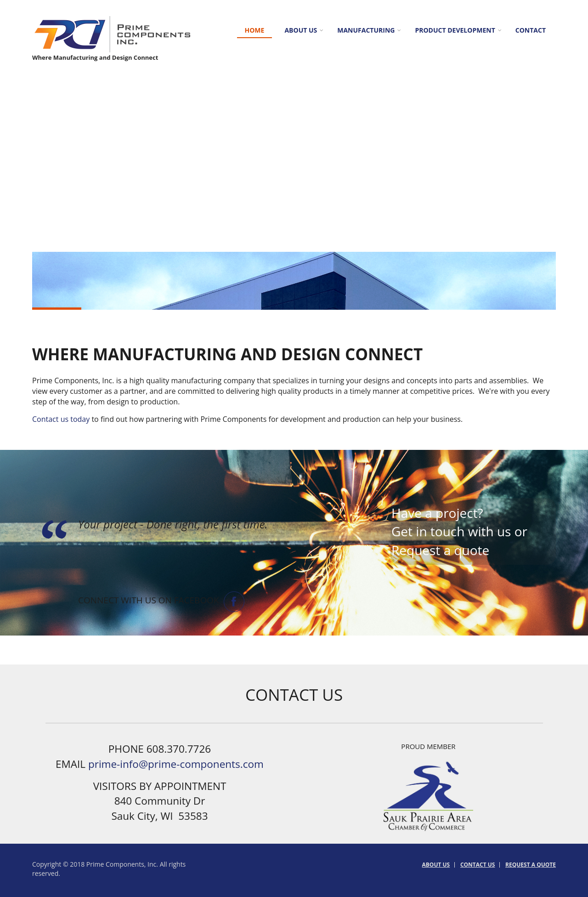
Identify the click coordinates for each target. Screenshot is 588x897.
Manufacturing (366, 30)
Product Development (455, 30)
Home (255, 30)
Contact (531, 30)
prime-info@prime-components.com (176, 764)
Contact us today (61, 419)
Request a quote (440, 550)
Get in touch (428, 531)
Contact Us (478, 865)
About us (301, 30)
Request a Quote (531, 865)
